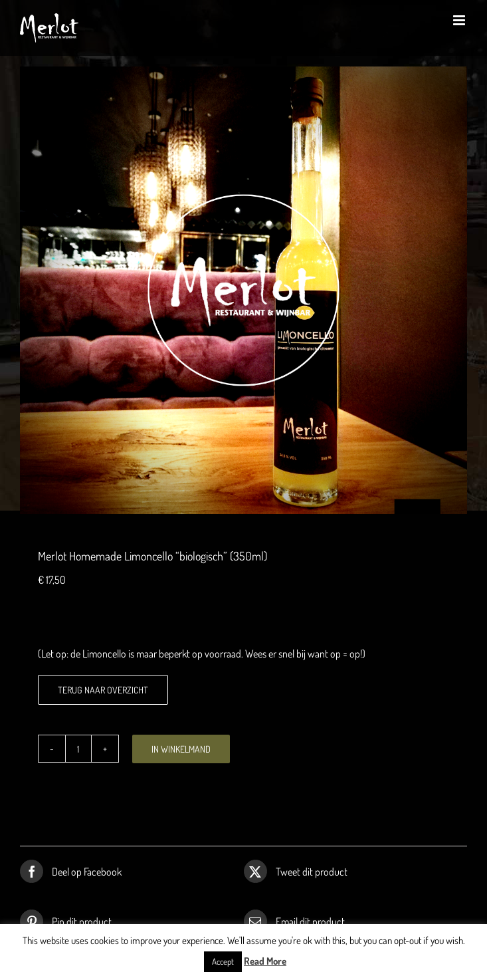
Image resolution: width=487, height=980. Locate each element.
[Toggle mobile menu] (460, 20)
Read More (265, 961)
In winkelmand (181, 749)
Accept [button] (223, 961)
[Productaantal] (78, 749)
